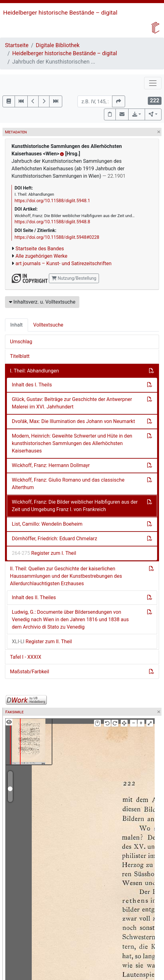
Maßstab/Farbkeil (30, 672)
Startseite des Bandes (40, 249)
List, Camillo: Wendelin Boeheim (47, 524)
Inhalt (16, 325)
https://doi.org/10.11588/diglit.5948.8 (52, 222)
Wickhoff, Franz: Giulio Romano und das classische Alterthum (68, 484)
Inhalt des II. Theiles (34, 597)
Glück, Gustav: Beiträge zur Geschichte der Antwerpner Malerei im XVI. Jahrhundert (72, 403)
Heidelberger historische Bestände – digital (60, 13)
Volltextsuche (48, 325)
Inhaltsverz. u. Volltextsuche (42, 302)
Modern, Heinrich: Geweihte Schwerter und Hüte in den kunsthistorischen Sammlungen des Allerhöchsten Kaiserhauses (72, 443)
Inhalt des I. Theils (32, 385)
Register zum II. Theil (42, 641)
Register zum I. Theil (44, 553)
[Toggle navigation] (153, 83)
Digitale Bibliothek (58, 45)
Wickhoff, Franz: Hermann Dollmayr (51, 465)
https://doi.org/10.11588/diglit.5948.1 (52, 201)
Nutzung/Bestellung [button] (74, 278)
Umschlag (21, 342)
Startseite (17, 45)
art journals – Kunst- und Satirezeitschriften (63, 263)
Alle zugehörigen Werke (42, 256)
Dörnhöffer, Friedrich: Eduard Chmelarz (54, 539)
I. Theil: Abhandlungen (34, 371)
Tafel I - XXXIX (26, 657)
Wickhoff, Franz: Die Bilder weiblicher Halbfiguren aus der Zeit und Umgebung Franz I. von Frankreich (75, 506)
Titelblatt (20, 356)
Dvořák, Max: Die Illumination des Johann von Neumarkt (73, 421)
